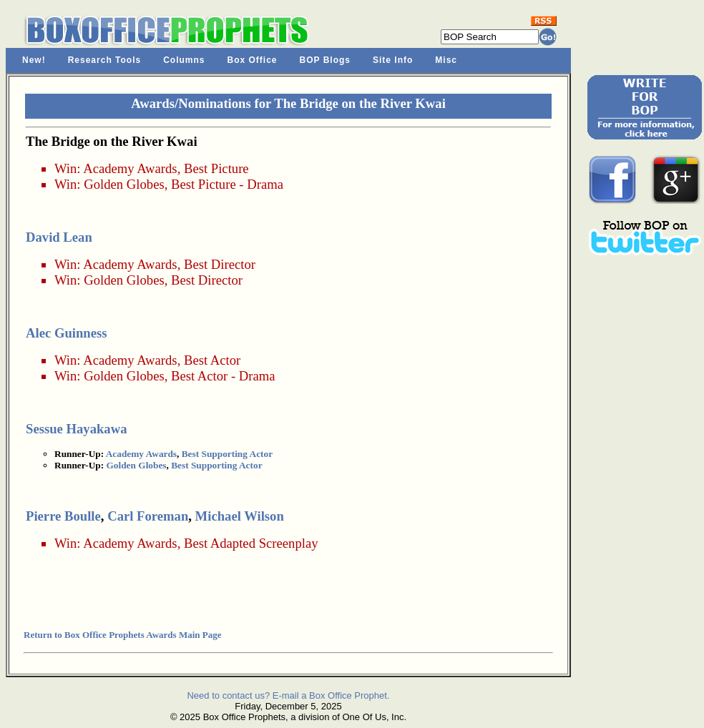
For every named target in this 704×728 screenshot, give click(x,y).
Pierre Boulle (63, 516)
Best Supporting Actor (227, 454)
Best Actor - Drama (223, 376)
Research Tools (104, 60)
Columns (184, 60)
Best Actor (212, 360)
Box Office (253, 60)
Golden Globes (124, 184)
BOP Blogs (325, 60)
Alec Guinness (67, 333)
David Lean (59, 237)
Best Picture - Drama (227, 184)
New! (34, 60)
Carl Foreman (148, 516)
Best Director (220, 264)
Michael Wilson (240, 516)
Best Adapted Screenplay (251, 543)
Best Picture (216, 168)
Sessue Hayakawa (77, 429)
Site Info (393, 60)
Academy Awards (130, 168)
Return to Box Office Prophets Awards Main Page (122, 635)
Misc (446, 60)
